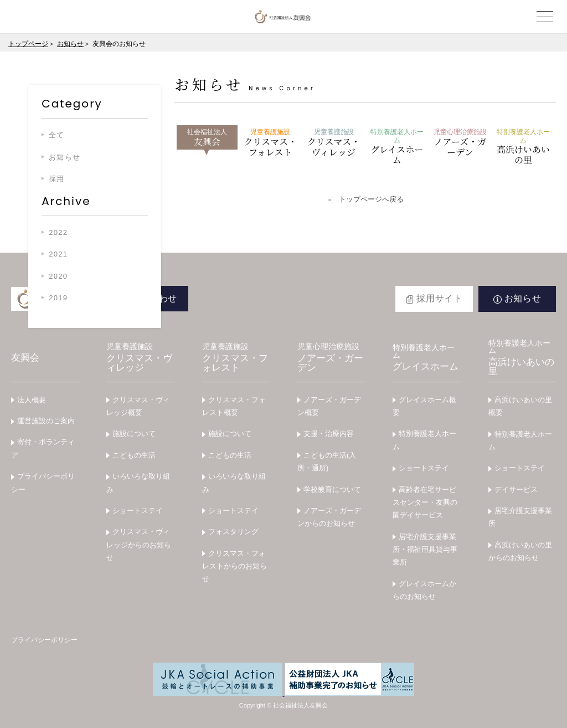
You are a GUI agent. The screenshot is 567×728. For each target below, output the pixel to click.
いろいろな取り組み (138, 483)
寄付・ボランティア (43, 448)
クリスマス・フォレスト (270, 143)
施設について (134, 434)
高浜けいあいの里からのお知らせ (520, 551)
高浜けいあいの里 (523, 147)
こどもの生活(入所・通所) (327, 462)
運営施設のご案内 (46, 421)
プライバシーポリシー (43, 483)
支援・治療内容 (329, 434)
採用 (57, 179)
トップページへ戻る (371, 199)
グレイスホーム (397, 147)
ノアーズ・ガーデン (460, 143)
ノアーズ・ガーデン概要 (329, 406)
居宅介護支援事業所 (520, 517)
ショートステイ (138, 511)
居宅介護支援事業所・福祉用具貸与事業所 (425, 550)
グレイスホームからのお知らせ (424, 590)
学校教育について (332, 489)
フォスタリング (233, 532)
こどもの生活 (134, 455)
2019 (58, 298)
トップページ (28, 44)
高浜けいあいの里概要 (520, 406)
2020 (58, 276)
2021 (58, 254)
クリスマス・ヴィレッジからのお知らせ (139, 545)
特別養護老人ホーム (424, 440)
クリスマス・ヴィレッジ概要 (138, 406)
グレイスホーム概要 (424, 406)
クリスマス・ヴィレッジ (334, 143)
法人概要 (32, 400)
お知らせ (70, 44)
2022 (58, 232)
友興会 (207, 138)
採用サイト (439, 298)
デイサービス (516, 489)
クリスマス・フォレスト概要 (234, 406)
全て (57, 135)
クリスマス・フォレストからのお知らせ (234, 566)
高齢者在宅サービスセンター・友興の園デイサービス (425, 503)
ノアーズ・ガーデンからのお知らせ (329, 517)
